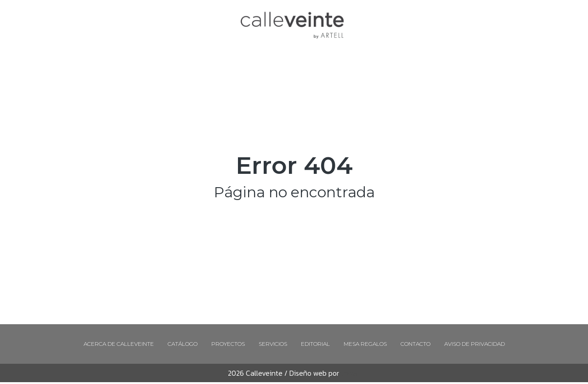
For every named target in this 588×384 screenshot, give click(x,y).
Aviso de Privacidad (475, 344)
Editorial (315, 344)
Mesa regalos (365, 344)
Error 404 (294, 165)
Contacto (416, 344)
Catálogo (183, 344)
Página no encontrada (294, 192)
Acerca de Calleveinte (119, 344)
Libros (348, 373)
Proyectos (228, 344)
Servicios (273, 344)
